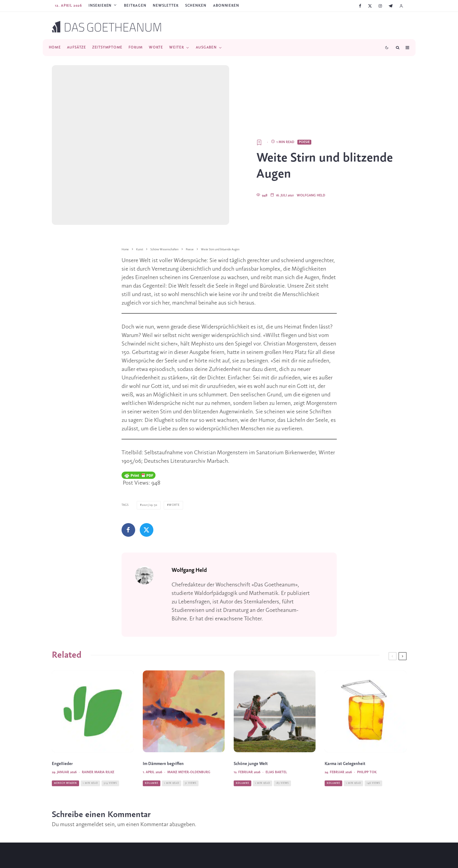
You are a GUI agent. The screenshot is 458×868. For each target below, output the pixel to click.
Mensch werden (65, 750)
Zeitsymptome (107, 47)
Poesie (304, 98)
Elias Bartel (276, 740)
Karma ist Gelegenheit (345, 731)
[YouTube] (238, 858)
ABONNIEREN (226, 6)
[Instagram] (380, 6)
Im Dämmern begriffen (163, 731)
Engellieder (62, 731)
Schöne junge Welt (251, 731)
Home (55, 47)
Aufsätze (77, 47)
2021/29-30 (150, 461)
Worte (156, 47)
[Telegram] (391, 6)
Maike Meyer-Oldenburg (189, 740)
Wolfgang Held (311, 151)
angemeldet (90, 780)
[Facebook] (360, 6)
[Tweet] (147, 486)
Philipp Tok (367, 740)
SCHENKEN (196, 6)
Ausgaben (206, 47)
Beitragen (135, 6)
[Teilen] (128, 486)
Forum (136, 47)
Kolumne (152, 750)
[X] (370, 6)
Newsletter (165, 6)
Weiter (177, 47)
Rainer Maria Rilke (98, 740)
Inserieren (100, 6)
